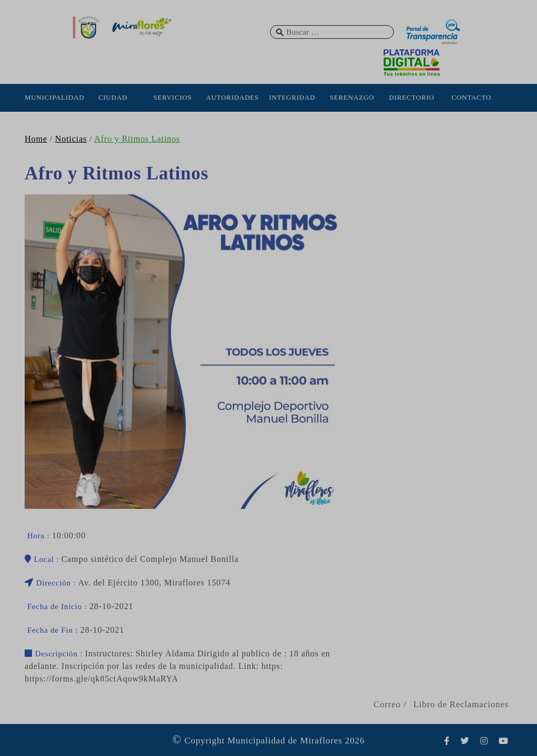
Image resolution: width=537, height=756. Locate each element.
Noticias (71, 139)
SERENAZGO (352, 97)
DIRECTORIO (412, 97)
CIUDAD (112, 97)
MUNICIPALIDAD (53, 97)
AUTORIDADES (233, 97)
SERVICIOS (172, 97)
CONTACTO (471, 97)
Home (36, 139)
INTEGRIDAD (292, 97)
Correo (387, 704)
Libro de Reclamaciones (461, 704)
